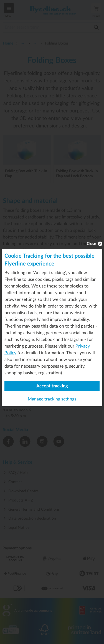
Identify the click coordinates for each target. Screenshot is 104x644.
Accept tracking (52, 386)
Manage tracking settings (52, 399)
